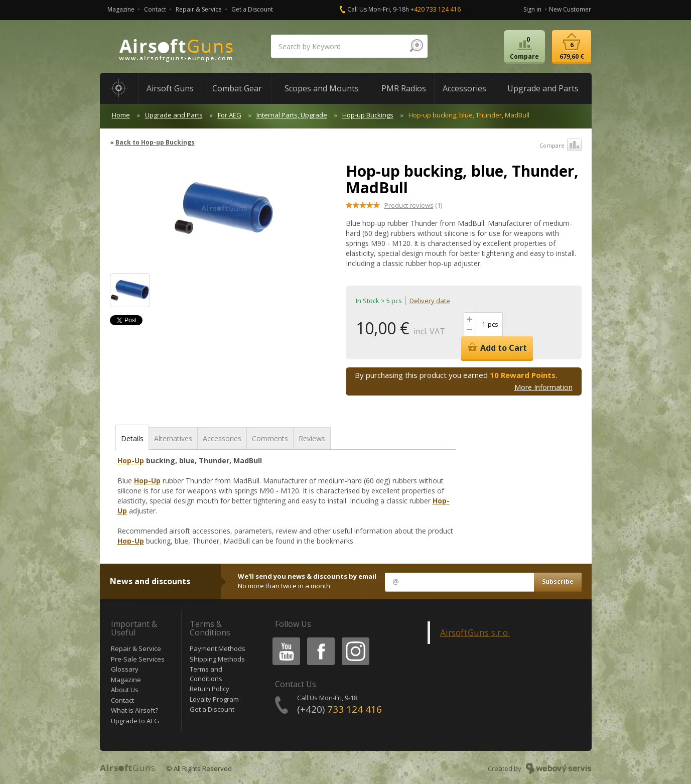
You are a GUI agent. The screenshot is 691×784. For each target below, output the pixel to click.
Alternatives (173, 438)
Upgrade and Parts (174, 115)
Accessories (222, 438)
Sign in (532, 9)
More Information (543, 387)
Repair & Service (199, 9)
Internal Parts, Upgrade (292, 115)
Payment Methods (218, 648)
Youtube (283, 639)
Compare (561, 146)
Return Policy (210, 689)
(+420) (339, 709)
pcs (493, 324)
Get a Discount (252, 9)
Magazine (121, 9)
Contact (155, 9)
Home (121, 115)
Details (132, 438)
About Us (125, 690)
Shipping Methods (217, 659)
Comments (270, 438)
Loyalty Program (214, 699)
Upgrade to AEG (135, 721)
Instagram (355, 639)
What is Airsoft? (134, 710)
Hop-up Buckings (368, 115)
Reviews (312, 438)
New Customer (570, 9)
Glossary (125, 669)
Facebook (320, 639)
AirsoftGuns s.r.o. (475, 632)
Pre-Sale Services (138, 659)
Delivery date (430, 301)
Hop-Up (131, 461)
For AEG (230, 115)
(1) (413, 205)
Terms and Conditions (206, 674)
